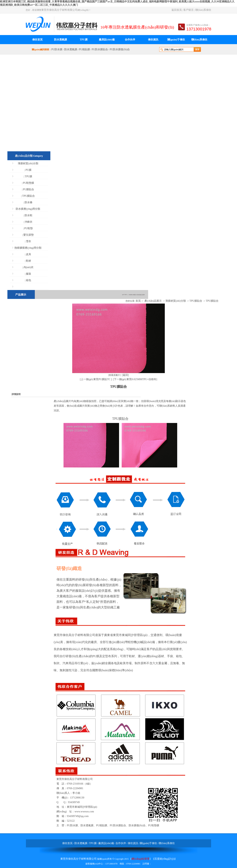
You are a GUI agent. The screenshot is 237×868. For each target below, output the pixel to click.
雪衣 (29, 241)
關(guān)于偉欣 (176, 40)
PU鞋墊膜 (29, 183)
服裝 (29, 274)
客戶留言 (188, 10)
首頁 (138, 301)
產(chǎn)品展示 (153, 301)
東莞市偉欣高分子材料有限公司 (59, 10)
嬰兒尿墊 (29, 235)
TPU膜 (84, 40)
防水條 (29, 202)
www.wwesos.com (84, 812)
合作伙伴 (130, 40)
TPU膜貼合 (29, 196)
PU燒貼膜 (84, 49)
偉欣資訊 (153, 40)
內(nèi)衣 (29, 267)
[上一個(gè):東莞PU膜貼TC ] (96, 379)
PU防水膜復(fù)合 (120, 49)
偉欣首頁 (37, 40)
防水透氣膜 (61, 40)
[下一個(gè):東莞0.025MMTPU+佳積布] (135, 379)
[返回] (125, 375)
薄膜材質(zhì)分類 (28, 163)
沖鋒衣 (29, 222)
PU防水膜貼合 (100, 49)
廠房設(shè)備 (107, 40)
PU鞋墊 (29, 228)
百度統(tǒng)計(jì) (164, 859)
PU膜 (29, 170)
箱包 (29, 280)
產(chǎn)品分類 (24, 156)
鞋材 (29, 261)
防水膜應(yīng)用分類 (28, 209)
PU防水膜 (57, 49)
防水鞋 (29, 215)
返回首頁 (177, 10)
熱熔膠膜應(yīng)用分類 (28, 248)
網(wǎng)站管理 (140, 859)
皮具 (29, 254)
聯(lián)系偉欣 (203, 10)
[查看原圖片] (114, 375)
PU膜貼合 (29, 189)
